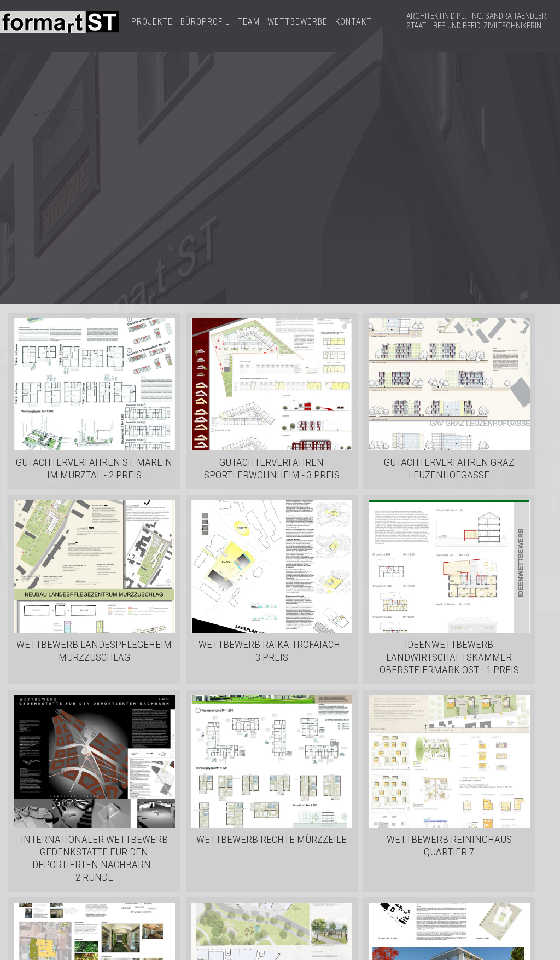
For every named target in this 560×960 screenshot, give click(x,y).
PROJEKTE (152, 22)
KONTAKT (354, 22)
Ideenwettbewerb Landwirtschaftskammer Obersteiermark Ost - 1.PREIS (449, 657)
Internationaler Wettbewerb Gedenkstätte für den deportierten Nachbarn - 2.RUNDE (94, 858)
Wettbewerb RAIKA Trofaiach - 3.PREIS (272, 651)
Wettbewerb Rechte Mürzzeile (272, 839)
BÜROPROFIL (205, 22)
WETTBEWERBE (297, 22)
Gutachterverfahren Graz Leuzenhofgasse (449, 469)
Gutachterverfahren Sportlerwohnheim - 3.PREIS (272, 469)
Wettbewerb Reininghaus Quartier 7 (449, 846)
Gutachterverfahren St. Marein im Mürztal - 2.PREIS (94, 469)
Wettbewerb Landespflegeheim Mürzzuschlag (94, 651)
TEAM (249, 22)
